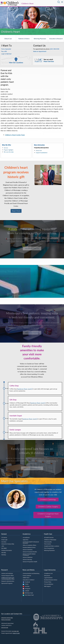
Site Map (4, 553)
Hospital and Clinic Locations (52, 546)
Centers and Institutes (7, 574)
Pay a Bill (4, 51)
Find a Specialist (6, 49)
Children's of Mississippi (50, 540)
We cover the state (9, 152)
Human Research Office (7, 576)
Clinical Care (8, 39)
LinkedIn (26, 591)
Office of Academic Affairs (29, 545)
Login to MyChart (6, 54)
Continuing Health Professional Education (31, 543)
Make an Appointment (40, 51)
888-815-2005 (16, 633)
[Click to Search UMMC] (59, 2)
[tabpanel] (32, 16)
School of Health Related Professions (29, 555)
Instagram (26, 589)
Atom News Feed (28, 595)
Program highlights (8, 150)
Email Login (4, 540)
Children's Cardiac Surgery (48, 507)
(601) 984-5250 (55, 49)
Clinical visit (39, 151)
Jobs (3, 546)
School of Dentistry (28, 550)
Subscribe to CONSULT (29, 580)
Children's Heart (27, 4)
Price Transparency (49, 548)
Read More (16, 211)
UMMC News (26, 578)
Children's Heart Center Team (15, 135)
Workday (4, 555)
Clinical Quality (48, 542)
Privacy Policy (48, 582)
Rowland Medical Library (29, 548)
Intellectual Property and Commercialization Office (8, 578)
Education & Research (56, 39)
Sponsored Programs (7, 583)
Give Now (4, 542)
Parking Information (7, 551)
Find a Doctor (48, 544)
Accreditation (26, 538)
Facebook (26, 582)
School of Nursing (27, 560)
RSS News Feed (28, 593)
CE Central (4, 538)
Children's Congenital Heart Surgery (48, 515)
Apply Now (26, 540)
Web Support (47, 586)
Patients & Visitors (24, 39)
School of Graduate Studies (30, 552)
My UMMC (4, 548)
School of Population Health (30, 562)
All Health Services (49, 538)
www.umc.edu (5, 628)
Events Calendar (27, 576)
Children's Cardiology (48, 499)
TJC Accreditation (49, 584)
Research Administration (8, 581)
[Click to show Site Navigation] (62, 2)
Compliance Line (48, 574)
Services (6, 148)
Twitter (26, 584)
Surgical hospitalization (42, 153)
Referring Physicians (40, 39)
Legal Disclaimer (48, 578)
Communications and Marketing (31, 574)
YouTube (26, 587)
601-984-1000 (15, 631)
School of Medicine (28, 557)
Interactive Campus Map (8, 544)
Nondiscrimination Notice (51, 580)
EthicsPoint (47, 576)
